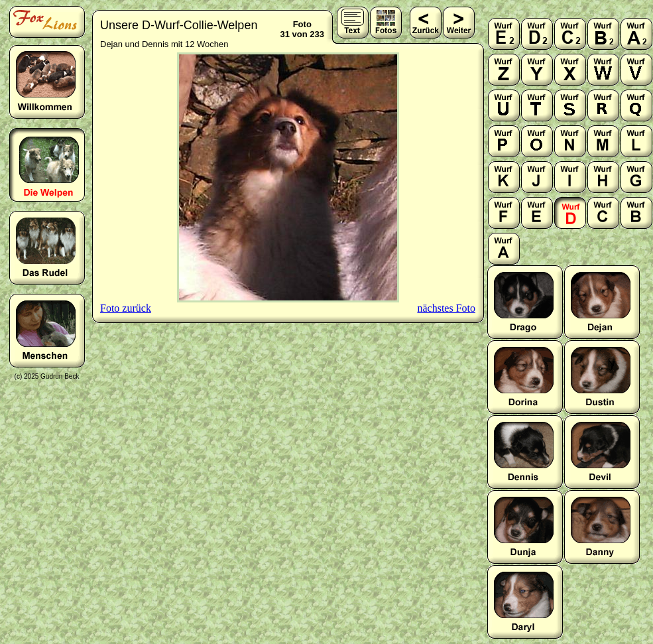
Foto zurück (126, 308)
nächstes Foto (446, 308)
